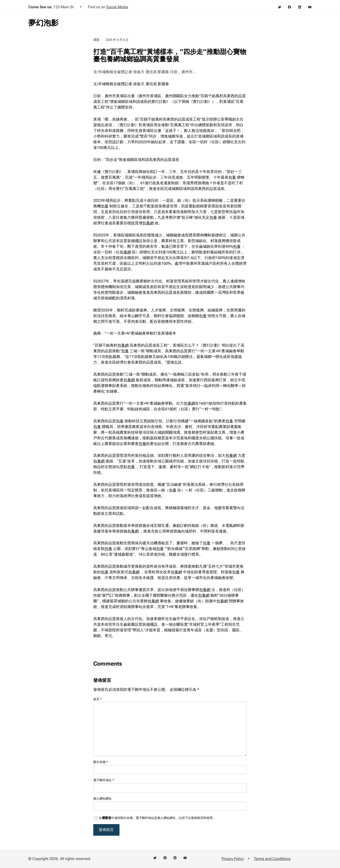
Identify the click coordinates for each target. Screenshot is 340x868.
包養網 (148, 223)
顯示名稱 (101, 762)
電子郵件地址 (104, 780)
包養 (232, 177)
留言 (98, 699)
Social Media (117, 7)
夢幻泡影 (43, 23)
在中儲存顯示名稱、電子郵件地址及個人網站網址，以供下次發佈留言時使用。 (157, 818)
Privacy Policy (233, 859)
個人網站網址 (102, 799)
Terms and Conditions (272, 859)
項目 (96, 40)
